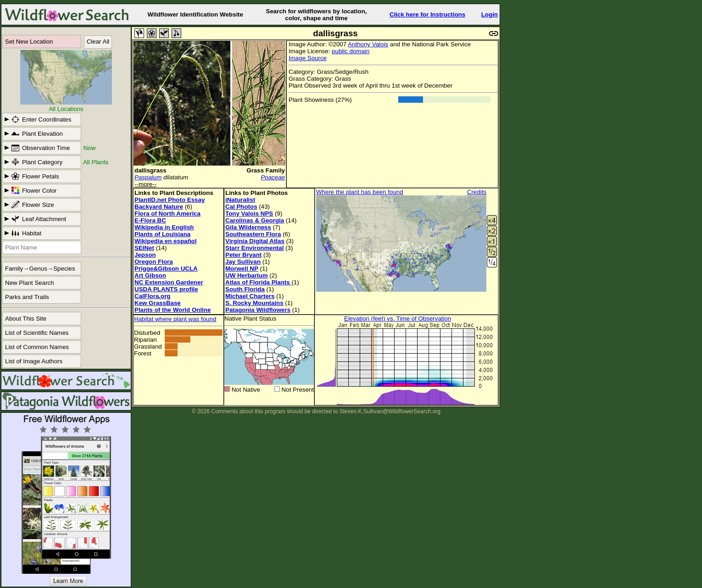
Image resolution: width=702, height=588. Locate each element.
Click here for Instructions (427, 14)
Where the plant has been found (360, 192)
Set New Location (29, 42)
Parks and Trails (27, 297)
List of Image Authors (34, 361)
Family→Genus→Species (40, 269)
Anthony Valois (368, 44)
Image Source (308, 58)
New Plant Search (30, 283)
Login (490, 14)
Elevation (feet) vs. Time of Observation (398, 319)
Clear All (98, 42)
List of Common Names (37, 347)
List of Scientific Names (37, 333)
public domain (351, 51)
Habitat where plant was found (175, 319)
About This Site (26, 319)
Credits (477, 192)
